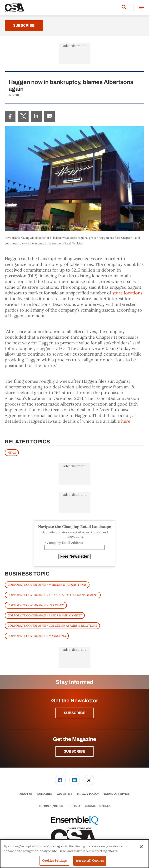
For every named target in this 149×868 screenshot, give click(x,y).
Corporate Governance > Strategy (36, 605)
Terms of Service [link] (117, 794)
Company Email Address (64, 543)
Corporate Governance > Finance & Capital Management (53, 595)
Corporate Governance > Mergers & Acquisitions (47, 585)
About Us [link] (26, 794)
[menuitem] (10, 116)
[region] (74, 854)
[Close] (141, 847)
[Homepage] (15, 8)
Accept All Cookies (90, 861)
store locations (127, 293)
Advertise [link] (65, 794)
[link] (10, 116)
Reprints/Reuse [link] (51, 806)
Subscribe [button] (74, 713)
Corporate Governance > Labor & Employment (45, 615)
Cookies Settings (98, 806)
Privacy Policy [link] (88, 794)
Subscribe (24, 25)
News (12, 453)
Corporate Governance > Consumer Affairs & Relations (52, 626)
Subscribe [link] (45, 794)
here (126, 421)
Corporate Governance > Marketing (37, 636)
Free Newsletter (74, 556)
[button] (142, 8)
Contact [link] (74, 806)
